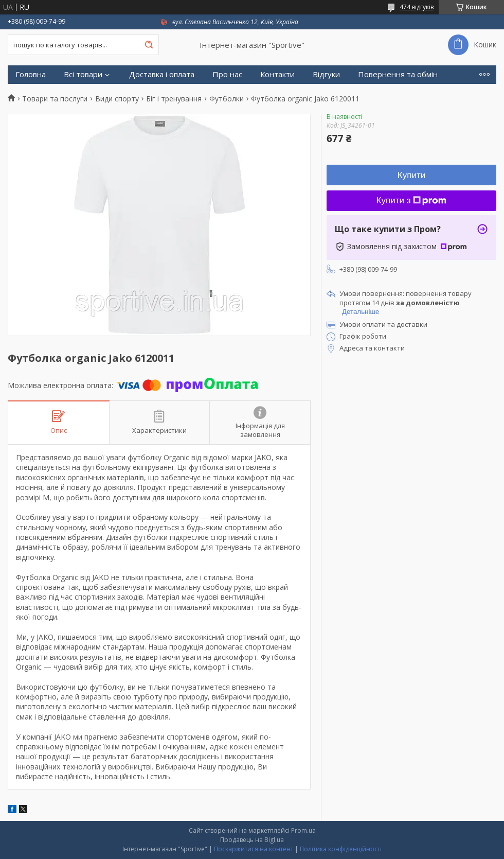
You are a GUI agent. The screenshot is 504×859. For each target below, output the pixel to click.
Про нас (227, 74)
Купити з (412, 200)
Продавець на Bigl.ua (252, 840)
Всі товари (83, 74)
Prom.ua (303, 830)
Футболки (227, 99)
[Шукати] (149, 45)
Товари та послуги (55, 99)
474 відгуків (417, 7)
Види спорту (117, 99)
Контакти (277, 74)
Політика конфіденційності (341, 849)
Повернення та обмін (398, 74)
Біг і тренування (174, 99)
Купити (411, 175)
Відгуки (326, 74)
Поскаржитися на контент (254, 849)
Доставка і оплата (162, 74)
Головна (31, 74)
